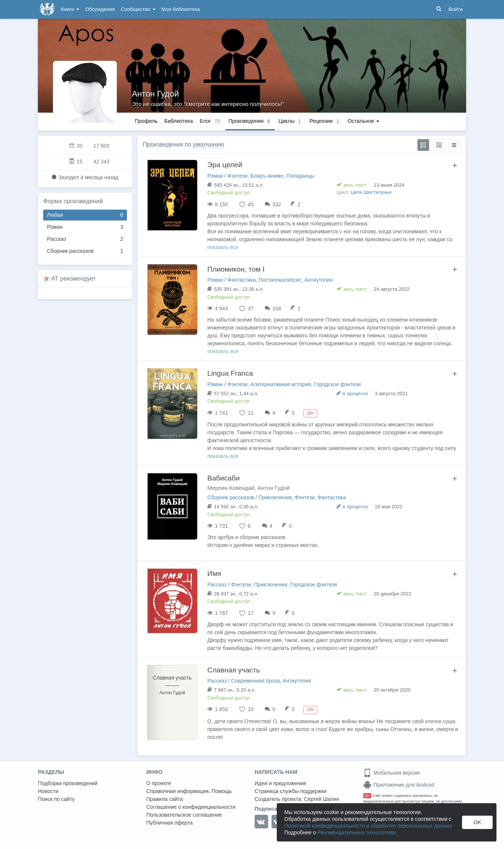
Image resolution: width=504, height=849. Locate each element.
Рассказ (85, 239)
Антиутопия (318, 280)
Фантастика (241, 280)
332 (277, 204)
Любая (85, 215)
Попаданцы (300, 176)
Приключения (275, 497)
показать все (223, 247)
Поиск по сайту (56, 799)
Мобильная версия (392, 773)
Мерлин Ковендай (231, 488)
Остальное (364, 121)
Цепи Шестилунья (371, 192)
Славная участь (234, 670)
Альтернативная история (281, 384)
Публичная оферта (170, 823)
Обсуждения (100, 9)
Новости (48, 791)
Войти (456, 9)
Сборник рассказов (85, 251)
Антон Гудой (155, 94)
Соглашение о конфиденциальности (191, 807)
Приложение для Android (399, 785)
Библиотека (178, 121)
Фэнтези (237, 176)
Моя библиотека (181, 9)
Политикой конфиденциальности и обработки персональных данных (368, 826)
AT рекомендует (74, 279)
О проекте (159, 783)
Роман (85, 227)
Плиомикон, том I (236, 269)
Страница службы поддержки (290, 791)
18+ (367, 795)
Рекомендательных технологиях (357, 832)
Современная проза (255, 681)
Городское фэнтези (337, 384)
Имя (214, 573)
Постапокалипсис (280, 280)
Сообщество (138, 9)
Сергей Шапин (321, 799)
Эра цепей (225, 165)
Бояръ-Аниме (267, 176)
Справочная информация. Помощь (189, 791)
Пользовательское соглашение (184, 815)
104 (277, 308)
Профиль (146, 121)
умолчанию (209, 144)
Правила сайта (165, 799)
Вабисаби (223, 478)
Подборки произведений (68, 783)
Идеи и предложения (280, 783)
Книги (70, 9)
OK (477, 822)
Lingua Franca (230, 373)
